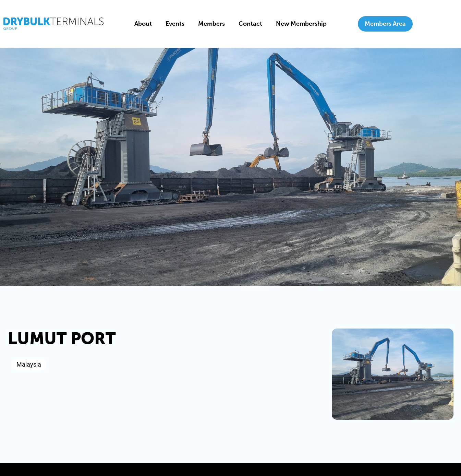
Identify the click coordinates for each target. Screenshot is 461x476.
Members (211, 24)
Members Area (385, 24)
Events (175, 24)
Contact (250, 24)
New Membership (301, 24)
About (143, 24)
